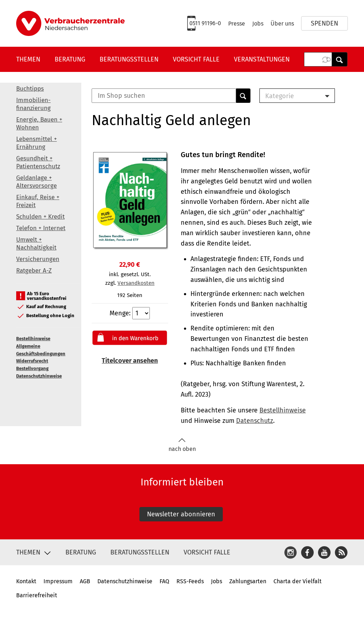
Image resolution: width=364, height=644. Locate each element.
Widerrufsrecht (32, 361)
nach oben (182, 445)
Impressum (58, 581)
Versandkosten (136, 283)
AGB (85, 581)
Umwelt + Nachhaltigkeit (36, 244)
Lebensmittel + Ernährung (36, 143)
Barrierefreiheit (37, 595)
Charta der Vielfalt (298, 581)
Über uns (282, 24)
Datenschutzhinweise (39, 376)
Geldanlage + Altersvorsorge (36, 182)
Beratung (70, 59)
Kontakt (26, 581)
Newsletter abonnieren (181, 514)
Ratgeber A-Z (34, 271)
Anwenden (340, 59)
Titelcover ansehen (130, 361)
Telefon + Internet (41, 228)
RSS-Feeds (190, 581)
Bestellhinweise (33, 339)
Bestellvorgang (32, 368)
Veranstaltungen (262, 59)
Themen (28, 59)
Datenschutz (255, 421)
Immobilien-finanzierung (33, 104)
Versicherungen (38, 259)
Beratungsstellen (129, 59)
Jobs (258, 24)
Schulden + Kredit (40, 217)
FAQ (164, 581)
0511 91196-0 (205, 23)
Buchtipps (30, 89)
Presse (237, 24)
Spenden (324, 23)
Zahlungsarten (248, 581)
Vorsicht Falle (196, 59)
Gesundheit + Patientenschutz (38, 162)
